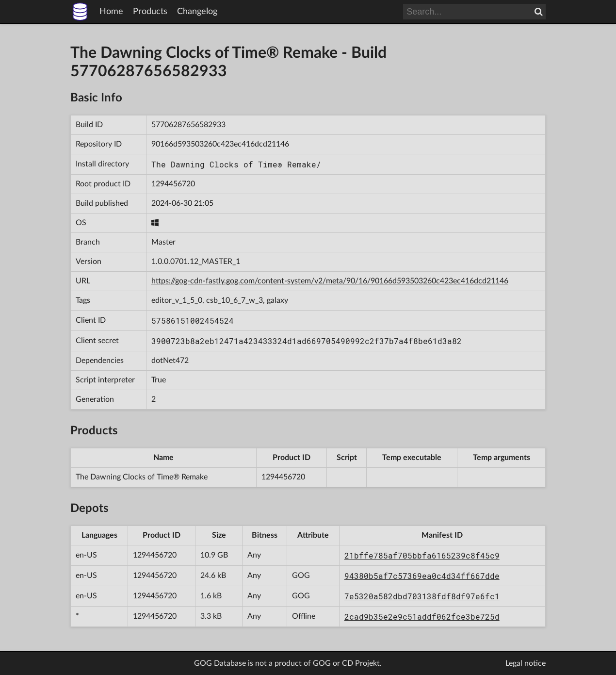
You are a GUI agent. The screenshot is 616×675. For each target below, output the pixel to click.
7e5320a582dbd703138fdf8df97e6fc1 (422, 596)
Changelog (197, 12)
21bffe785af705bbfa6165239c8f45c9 (422, 555)
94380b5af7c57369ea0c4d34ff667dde (422, 576)
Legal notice (526, 663)
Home (111, 12)
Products (150, 12)
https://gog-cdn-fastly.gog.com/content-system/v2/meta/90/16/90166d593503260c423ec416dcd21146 (330, 281)
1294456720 (173, 184)
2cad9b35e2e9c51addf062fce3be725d (422, 617)
